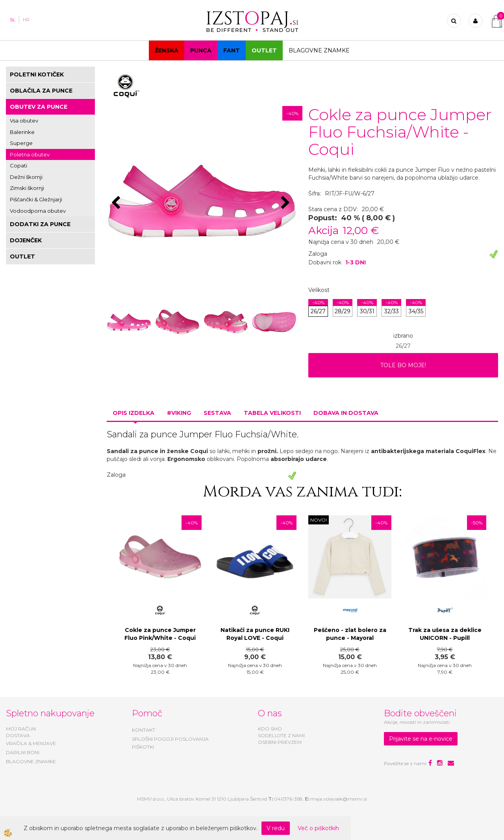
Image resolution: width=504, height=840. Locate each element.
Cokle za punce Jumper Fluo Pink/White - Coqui (160, 634)
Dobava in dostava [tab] (346, 413)
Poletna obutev (30, 154)
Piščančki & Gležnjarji (36, 199)
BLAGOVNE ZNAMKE (31, 761)
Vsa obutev (24, 121)
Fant (232, 50)
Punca (201, 50)
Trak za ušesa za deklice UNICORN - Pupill (445, 634)
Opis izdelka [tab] (133, 413)
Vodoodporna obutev (38, 211)
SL (12, 20)
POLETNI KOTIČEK (37, 74)
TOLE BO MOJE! (403, 365)
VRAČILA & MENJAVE (31, 743)
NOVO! (319, 520)
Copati (19, 165)
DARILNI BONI (23, 752)
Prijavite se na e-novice (421, 739)
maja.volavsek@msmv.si (339, 799)
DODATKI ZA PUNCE (40, 224)
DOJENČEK (26, 240)
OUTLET (264, 50)
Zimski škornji (27, 188)
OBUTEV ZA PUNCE (39, 107)
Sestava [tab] (217, 413)
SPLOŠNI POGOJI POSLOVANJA (170, 739)
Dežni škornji (26, 177)
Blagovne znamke (319, 50)
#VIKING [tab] (179, 413)
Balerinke (22, 132)
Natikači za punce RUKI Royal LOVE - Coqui (255, 634)
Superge (21, 143)
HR (26, 20)
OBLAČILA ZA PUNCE (41, 91)
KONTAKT (144, 730)
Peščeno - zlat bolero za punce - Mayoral (350, 634)
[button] (286, 203)
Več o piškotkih (318, 828)
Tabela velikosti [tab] (272, 413)
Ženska (167, 50)
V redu (276, 828)
